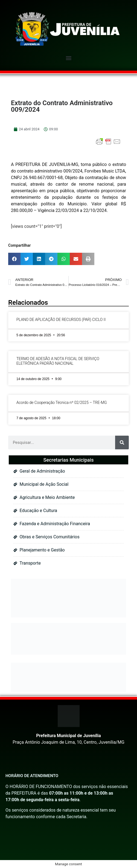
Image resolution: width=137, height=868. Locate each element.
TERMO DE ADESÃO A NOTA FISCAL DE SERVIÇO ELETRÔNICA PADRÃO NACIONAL (58, 361)
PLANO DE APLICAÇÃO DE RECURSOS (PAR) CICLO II (61, 320)
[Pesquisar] (122, 442)
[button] (68, 58)
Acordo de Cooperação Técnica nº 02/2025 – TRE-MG (62, 403)
